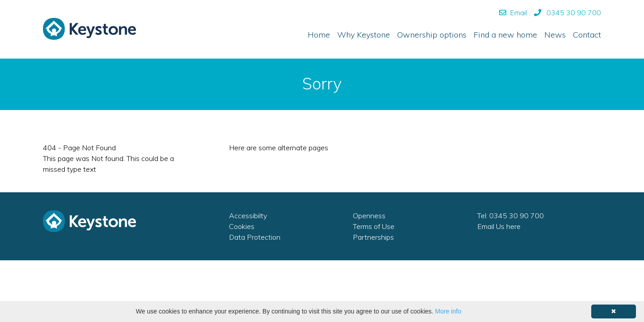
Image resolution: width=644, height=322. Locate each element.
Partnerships (373, 237)
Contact (587, 35)
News (555, 35)
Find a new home (505, 35)
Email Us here (499, 226)
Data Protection (255, 237)
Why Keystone (364, 35)
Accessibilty (248, 216)
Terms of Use (374, 226)
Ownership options (432, 35)
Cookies (242, 226)
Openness (369, 216)
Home (319, 35)
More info (448, 311)
